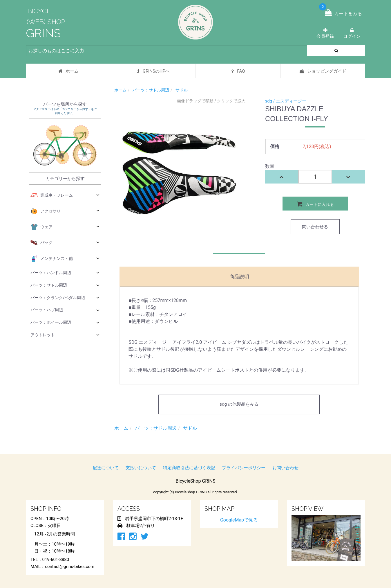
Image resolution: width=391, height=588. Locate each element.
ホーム (68, 71)
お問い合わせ (285, 468)
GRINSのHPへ (153, 71)
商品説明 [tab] (239, 277)
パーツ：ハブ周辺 (65, 310)
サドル (182, 90)
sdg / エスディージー (286, 101)
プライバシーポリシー (244, 468)
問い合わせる (315, 227)
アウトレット (65, 335)
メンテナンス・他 (65, 259)
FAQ (238, 71)
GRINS (43, 33)
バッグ (65, 243)
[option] (179, 172)
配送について (106, 468)
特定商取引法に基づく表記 (189, 468)
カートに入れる (315, 204)
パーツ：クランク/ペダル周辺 (65, 297)
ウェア (65, 227)
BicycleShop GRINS (196, 481)
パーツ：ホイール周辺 (65, 322)
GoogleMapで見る (239, 520)
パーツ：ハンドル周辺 (65, 273)
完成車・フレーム (65, 195)
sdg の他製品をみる (239, 404)
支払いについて (141, 468)
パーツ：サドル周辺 (65, 285)
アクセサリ (65, 211)
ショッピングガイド (323, 71)
